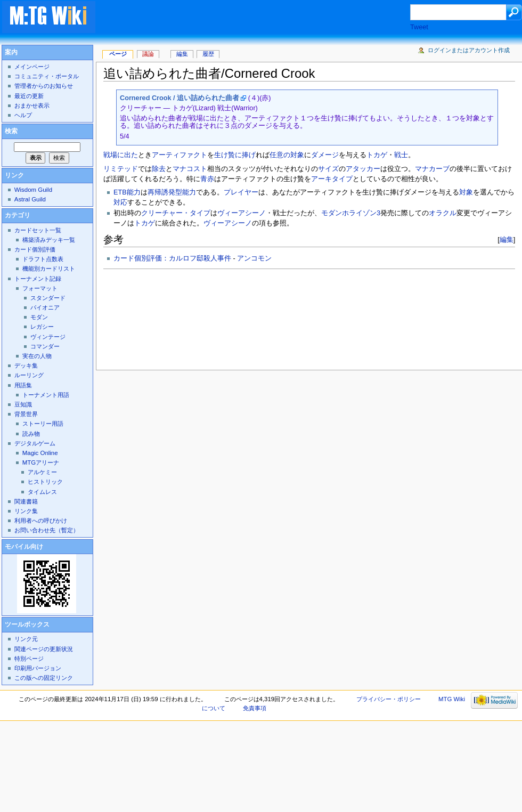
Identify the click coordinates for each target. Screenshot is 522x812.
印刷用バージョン (38, 668)
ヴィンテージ (48, 337)
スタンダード (48, 298)
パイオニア (45, 307)
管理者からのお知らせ (44, 86)
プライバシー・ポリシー (389, 699)
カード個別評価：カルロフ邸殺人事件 (172, 258)
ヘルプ (23, 115)
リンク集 (26, 511)
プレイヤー (241, 192)
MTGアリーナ (41, 462)
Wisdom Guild (33, 190)
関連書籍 (26, 501)
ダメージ (325, 155)
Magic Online (40, 453)
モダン (39, 317)
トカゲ (377, 155)
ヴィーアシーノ (242, 213)
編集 (507, 239)
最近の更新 (29, 96)
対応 (120, 202)
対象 (466, 192)
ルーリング (29, 375)
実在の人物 (37, 356)
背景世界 (26, 414)
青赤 (207, 179)
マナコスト (190, 169)
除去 (159, 169)
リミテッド (121, 169)
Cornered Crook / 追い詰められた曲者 (180, 98)
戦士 (401, 155)
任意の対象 (287, 155)
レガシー (42, 327)
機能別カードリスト (49, 269)
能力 (134, 192)
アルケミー (42, 472)
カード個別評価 (35, 249)
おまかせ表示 (32, 105)
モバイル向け (24, 547)
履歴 (208, 54)
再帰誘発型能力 (172, 192)
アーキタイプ (332, 179)
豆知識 (23, 404)
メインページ (32, 67)
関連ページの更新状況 (44, 649)
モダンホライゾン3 (351, 213)
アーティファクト (180, 155)
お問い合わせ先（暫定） (47, 530)
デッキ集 (26, 366)
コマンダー (45, 346)
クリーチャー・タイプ (176, 213)
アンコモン (254, 258)
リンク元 (26, 639)
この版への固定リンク (44, 678)
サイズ (328, 169)
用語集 (23, 385)
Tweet (419, 27)
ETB (120, 192)
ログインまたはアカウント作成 (469, 50)
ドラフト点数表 (43, 259)
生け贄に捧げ (235, 155)
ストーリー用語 (43, 424)
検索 (11, 131)
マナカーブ (432, 169)
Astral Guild (30, 199)
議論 (148, 54)
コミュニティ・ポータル (47, 76)
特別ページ (29, 659)
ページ (118, 54)
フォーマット (40, 288)
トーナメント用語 (46, 395)
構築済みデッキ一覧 (49, 240)
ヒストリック (45, 482)
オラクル (443, 213)
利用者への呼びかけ (41, 521)
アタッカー (363, 169)
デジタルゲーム (35, 443)
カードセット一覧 (38, 230)
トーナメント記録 (38, 279)
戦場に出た (121, 155)
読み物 (31, 434)
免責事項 (255, 708)
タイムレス (42, 492)
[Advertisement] (151, 316)
